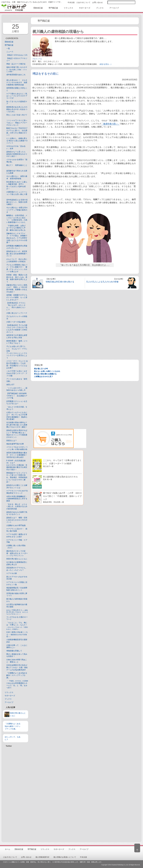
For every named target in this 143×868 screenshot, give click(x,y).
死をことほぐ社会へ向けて (17, 115)
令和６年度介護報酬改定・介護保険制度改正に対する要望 (17, 499)
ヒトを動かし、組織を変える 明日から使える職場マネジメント (17, 141)
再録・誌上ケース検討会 (16, 64)
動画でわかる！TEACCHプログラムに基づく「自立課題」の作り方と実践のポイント (17, 132)
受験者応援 (9, 42)
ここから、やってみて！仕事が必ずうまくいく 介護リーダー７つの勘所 (62, 463)
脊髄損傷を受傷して (14, 651)
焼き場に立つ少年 (41, 369)
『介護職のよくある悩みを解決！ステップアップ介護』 (17, 675)
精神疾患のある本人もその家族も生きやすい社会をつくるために (17, 109)
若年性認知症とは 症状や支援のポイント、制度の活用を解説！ (17, 202)
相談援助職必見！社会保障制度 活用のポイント (17, 589)
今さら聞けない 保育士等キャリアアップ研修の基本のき (17, 210)
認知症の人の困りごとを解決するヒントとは (17, 486)
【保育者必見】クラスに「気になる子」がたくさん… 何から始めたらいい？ (16, 306)
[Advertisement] (16, 793)
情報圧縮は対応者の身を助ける (60, 282)
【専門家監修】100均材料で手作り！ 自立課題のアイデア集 (17, 396)
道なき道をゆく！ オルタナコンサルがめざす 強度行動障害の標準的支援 (17, 82)
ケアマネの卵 (12, 573)
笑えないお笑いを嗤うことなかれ (47, 371)
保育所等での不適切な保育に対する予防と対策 (17, 336)
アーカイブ (9, 702)
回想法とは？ (12, 441)
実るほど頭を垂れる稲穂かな (45, 374)
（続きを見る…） (105, 64)
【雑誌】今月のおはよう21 (17, 55)
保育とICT (10, 385)
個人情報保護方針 (42, 857)
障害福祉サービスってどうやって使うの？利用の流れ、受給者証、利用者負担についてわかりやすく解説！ (17, 477)
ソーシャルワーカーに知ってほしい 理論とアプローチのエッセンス (17, 123)
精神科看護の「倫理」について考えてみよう (17, 342)
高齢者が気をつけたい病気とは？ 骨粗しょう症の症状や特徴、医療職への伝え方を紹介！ (17, 288)
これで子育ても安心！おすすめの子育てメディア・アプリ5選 (17, 373)
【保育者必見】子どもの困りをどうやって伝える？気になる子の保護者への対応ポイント (17, 329)
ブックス (8, 699)
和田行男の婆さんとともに (17, 559)
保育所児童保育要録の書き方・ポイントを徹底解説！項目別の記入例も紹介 (17, 455)
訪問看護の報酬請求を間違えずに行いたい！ (17, 247)
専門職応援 (9, 45)
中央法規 (71, 2)
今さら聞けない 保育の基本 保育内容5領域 (17, 177)
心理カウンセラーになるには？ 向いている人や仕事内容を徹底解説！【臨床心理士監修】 (17, 416)
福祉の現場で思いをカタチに (17, 69)
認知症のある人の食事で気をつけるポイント (17, 513)
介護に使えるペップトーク (17, 313)
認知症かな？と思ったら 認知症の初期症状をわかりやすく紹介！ (17, 154)
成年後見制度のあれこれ (16, 75)
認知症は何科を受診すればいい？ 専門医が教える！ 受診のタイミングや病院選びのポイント (17, 434)
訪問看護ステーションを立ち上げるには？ (17, 402)
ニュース (10, 52)
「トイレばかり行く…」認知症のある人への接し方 (17, 389)
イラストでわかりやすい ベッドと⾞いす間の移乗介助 (17, 448)
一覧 (8, 48)
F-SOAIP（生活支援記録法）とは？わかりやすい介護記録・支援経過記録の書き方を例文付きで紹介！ (17, 465)
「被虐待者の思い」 (110, 124)
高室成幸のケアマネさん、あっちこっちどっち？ (17, 569)
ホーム (8, 849)
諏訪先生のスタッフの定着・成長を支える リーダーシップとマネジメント (17, 553)
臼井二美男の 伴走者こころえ (17, 634)
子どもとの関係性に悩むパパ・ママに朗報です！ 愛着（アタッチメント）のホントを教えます (17, 268)
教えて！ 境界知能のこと (17, 165)
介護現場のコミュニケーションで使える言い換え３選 (17, 193)
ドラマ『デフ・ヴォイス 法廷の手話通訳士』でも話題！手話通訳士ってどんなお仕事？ (17, 365)
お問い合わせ (98, 2)
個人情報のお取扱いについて (65, 857)
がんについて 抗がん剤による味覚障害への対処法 (17, 260)
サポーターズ (10, 696)
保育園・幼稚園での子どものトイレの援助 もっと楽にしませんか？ (17, 297)
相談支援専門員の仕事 (15, 444)
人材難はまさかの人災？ (44, 377)
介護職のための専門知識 (16, 525)
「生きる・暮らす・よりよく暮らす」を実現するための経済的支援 (17, 507)
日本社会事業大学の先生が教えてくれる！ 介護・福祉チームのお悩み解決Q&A (17, 667)
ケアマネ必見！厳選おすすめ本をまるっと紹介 (17, 535)
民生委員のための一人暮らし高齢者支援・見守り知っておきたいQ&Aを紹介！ (17, 185)
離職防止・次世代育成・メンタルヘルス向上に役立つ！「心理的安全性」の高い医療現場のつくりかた (17, 219)
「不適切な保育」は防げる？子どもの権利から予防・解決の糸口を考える (16, 228)
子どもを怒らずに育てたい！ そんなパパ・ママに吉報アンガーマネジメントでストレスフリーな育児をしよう (17, 352)
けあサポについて (83, 2)
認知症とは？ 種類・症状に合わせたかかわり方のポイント (17, 520)
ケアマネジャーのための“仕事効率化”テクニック (17, 492)
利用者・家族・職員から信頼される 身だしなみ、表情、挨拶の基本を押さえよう (17, 278)
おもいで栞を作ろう (17, 612)
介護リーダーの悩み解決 (16, 322)
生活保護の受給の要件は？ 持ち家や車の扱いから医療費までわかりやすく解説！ (18, 425)
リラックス (9, 692)
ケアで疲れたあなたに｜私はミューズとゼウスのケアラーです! (17, 96)
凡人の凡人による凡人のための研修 (102, 282)
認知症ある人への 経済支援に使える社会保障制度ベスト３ (17, 254)
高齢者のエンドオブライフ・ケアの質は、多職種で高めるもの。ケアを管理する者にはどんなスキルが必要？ (17, 238)
